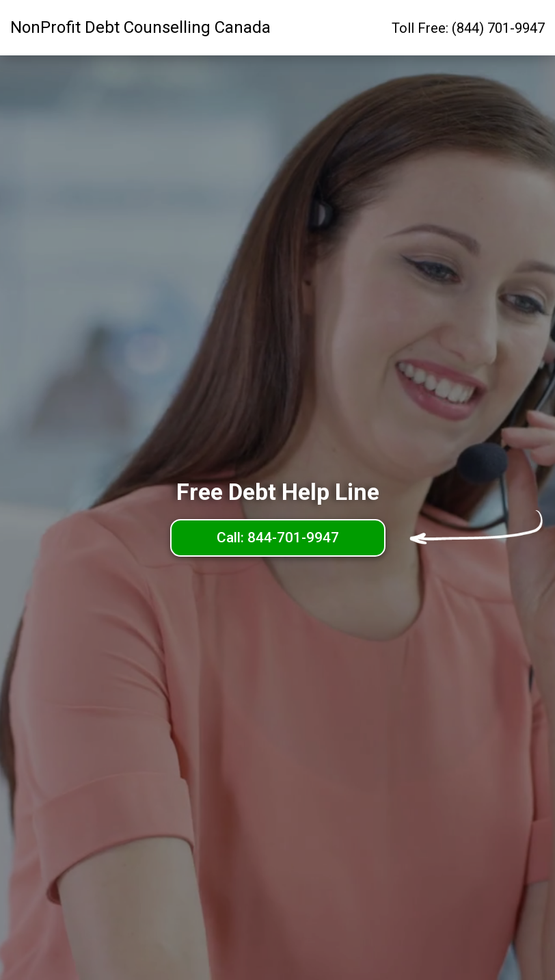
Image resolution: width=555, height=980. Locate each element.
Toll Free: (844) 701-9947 (468, 28)
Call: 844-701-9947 (278, 538)
